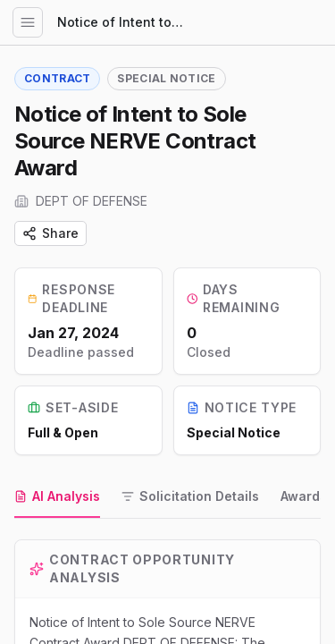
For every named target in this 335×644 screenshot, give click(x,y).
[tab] (57, 497)
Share (50, 233)
